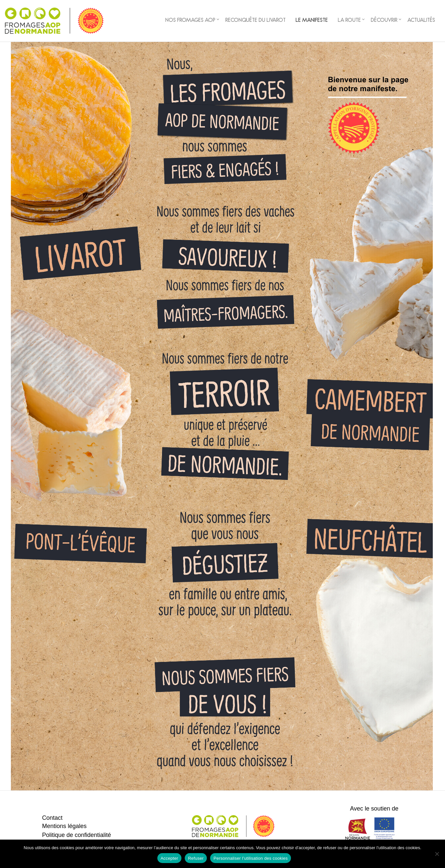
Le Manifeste (312, 21)
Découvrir (384, 21)
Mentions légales (64, 826)
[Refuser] (437, 854)
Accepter (169, 858)
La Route (349, 21)
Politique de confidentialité (76, 835)
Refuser (196, 858)
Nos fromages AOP (190, 21)
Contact (52, 818)
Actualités (421, 21)
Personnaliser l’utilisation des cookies (251, 858)
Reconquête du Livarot (255, 21)
